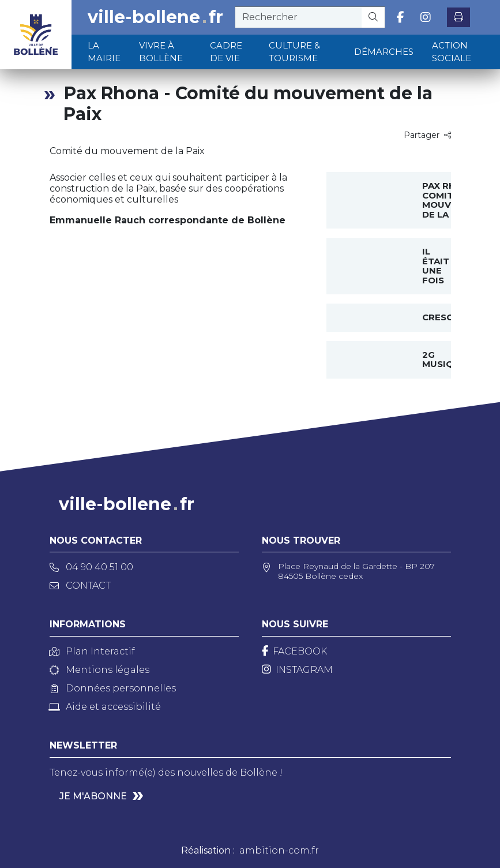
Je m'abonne (93, 796)
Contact (80, 585)
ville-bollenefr (155, 17)
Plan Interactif (92, 651)
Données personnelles (113, 688)
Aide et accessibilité (105, 707)
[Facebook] (294, 651)
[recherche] (298, 17)
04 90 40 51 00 (91, 567)
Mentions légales (99, 670)
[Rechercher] (373, 17)
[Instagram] (297, 670)
